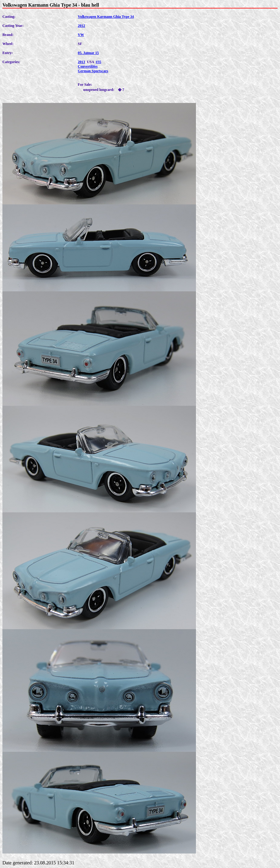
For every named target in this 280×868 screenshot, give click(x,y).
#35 (99, 62)
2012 (81, 26)
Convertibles (88, 66)
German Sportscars (93, 71)
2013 (81, 62)
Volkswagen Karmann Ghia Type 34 (106, 17)
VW (81, 35)
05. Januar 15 (88, 53)
